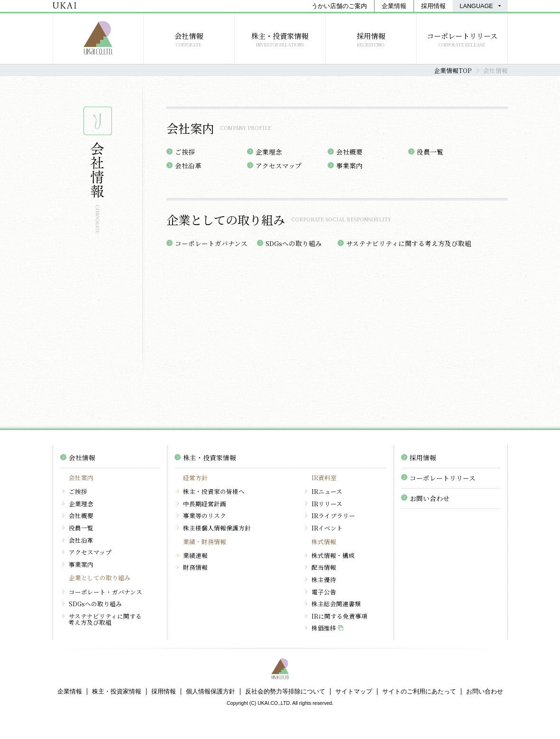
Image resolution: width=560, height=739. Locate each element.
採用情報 (433, 6)
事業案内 (349, 165)
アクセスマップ (279, 165)
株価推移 (324, 628)
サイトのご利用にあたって (419, 692)
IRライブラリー (333, 515)
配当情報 (324, 567)
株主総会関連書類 (336, 604)
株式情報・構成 (333, 555)
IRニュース (327, 491)
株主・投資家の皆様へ (214, 491)
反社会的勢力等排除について (285, 692)
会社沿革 (188, 165)
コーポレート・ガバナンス (106, 592)
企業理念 (269, 152)
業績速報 (195, 555)
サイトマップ (354, 692)
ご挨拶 (185, 152)
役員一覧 (430, 152)
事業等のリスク (205, 515)
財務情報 (195, 567)
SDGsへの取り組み (294, 243)
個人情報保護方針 (211, 692)
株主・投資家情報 (210, 457)
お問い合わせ (430, 498)
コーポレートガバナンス (211, 243)
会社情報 (82, 457)
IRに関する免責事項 (340, 616)
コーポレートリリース (443, 478)
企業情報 (394, 6)
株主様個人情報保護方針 (217, 528)
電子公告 (324, 592)
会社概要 (349, 152)
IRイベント (327, 528)
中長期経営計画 (205, 504)
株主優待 (324, 579)
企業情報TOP (453, 70)
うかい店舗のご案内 (339, 6)
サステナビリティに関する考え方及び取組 (409, 243)
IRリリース (327, 504)
